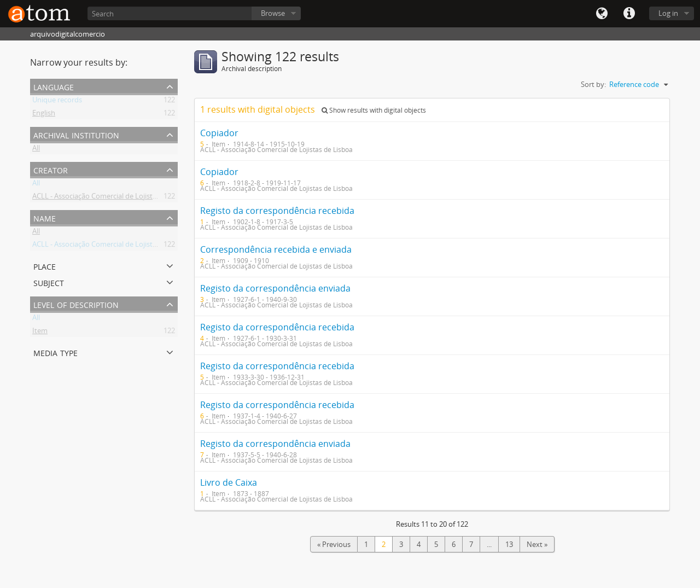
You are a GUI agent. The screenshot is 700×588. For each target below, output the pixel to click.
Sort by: (593, 84)
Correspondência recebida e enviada (276, 249)
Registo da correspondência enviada (275, 288)
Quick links (629, 14)
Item (40, 333)
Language (602, 14)
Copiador (219, 133)
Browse (273, 13)
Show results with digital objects (374, 110)
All (36, 150)
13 (509, 544)
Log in (668, 13)
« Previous (334, 544)
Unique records (57, 102)
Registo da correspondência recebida (277, 211)
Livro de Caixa (229, 482)
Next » (537, 544)
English (44, 115)
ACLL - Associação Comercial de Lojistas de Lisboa (112, 198)
